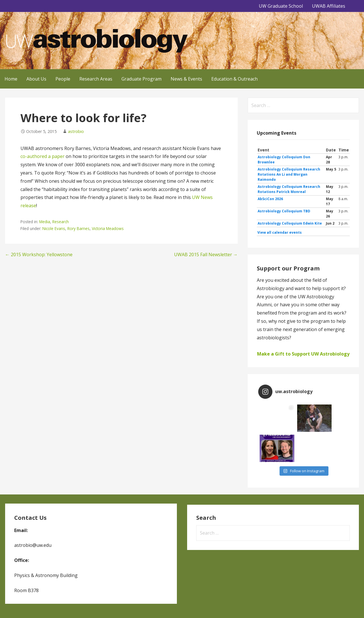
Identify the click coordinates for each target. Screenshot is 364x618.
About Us (36, 79)
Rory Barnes (78, 228)
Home (11, 79)
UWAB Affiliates (329, 6)
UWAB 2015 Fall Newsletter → (206, 254)
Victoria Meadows (108, 228)
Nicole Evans (54, 228)
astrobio (76, 131)
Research (61, 222)
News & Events (186, 79)
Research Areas (96, 79)
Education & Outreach (234, 79)
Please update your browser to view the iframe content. (303, 191)
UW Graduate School (281, 6)
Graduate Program (141, 79)
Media (45, 222)
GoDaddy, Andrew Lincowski (32, 606)
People (63, 79)
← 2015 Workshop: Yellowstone (39, 254)
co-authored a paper (43, 156)
